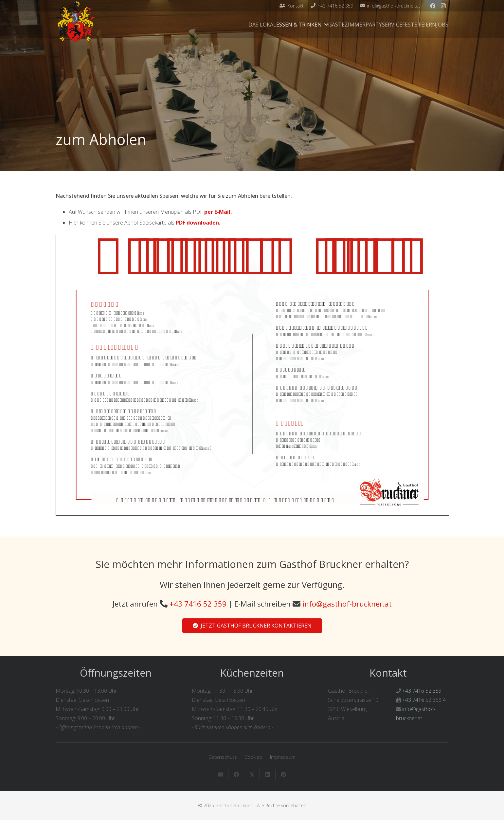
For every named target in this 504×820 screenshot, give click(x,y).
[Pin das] (283, 774)
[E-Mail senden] (221, 774)
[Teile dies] (236, 774)
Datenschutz (223, 757)
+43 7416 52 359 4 (424, 700)
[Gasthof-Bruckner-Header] (75, 22)
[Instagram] (443, 6)
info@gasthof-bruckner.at (347, 604)
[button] (325, 25)
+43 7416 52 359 (198, 604)
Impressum (283, 757)
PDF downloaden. (198, 223)
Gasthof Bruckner (234, 805)
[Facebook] (433, 6)
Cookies (253, 757)
